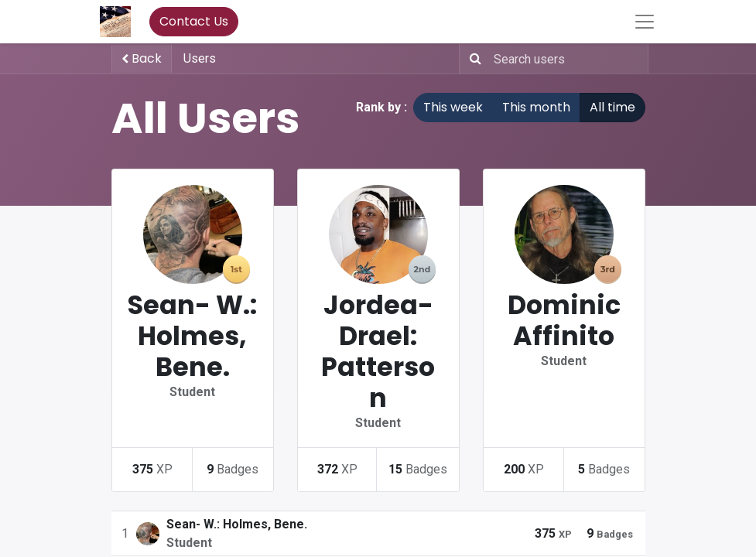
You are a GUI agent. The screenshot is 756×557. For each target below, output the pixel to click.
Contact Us (194, 21)
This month (536, 107)
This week (453, 107)
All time (612, 107)
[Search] (472, 59)
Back (142, 58)
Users (200, 58)
